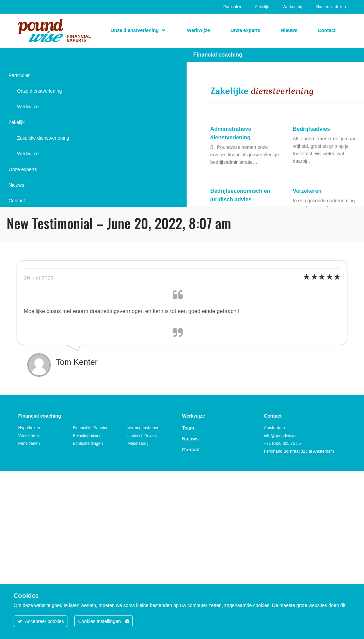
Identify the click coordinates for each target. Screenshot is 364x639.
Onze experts (23, 169)
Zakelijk (262, 7)
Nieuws (16, 185)
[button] (138, 30)
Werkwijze (28, 107)
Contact (17, 201)
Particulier (232, 7)
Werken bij (292, 7)
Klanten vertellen (330, 7)
